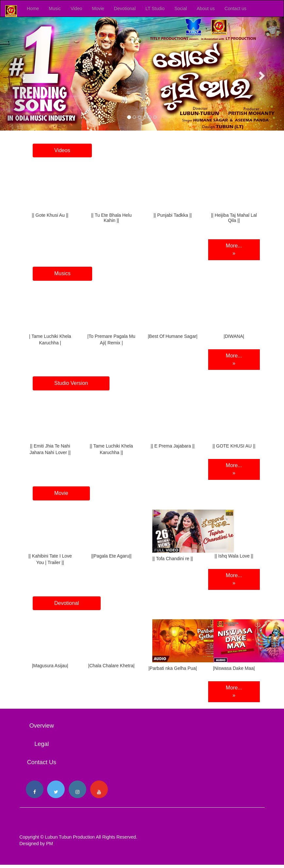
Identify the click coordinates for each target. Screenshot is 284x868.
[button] (21, 74)
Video (76, 8)
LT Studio (155, 8)
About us (206, 8)
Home (33, 8)
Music (55, 8)
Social (181, 8)
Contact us (235, 8)
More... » (234, 249)
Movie (98, 8)
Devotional (125, 8)
